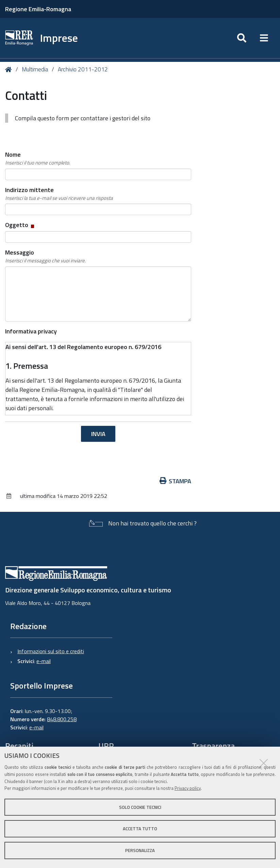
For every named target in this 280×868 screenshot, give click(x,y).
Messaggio (45, 256)
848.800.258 (62, 719)
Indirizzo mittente (59, 194)
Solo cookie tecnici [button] (140, 807)
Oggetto (20, 225)
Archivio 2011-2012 (83, 69)
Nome (38, 158)
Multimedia (35, 69)
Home (10, 70)
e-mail (44, 661)
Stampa (176, 481)
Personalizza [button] (140, 850)
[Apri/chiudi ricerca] (242, 38)
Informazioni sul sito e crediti (51, 651)
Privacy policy (188, 788)
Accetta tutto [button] (140, 829)
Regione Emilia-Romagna (38, 9)
